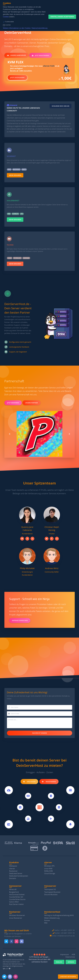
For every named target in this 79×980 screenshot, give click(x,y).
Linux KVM (48, 869)
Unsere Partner (31, 403)
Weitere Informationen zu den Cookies (17, 28)
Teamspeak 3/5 (50, 889)
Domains (13, 878)
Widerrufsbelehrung (52, 918)
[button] (10, 434)
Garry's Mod (14, 902)
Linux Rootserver (16, 918)
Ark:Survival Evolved (17, 894)
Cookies (6, 17)
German (71, 962)
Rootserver (13, 871)
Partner (47, 920)
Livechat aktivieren (68, 977)
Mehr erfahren (15, 175)
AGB (73, 954)
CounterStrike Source (17, 899)
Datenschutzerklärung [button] (40, 28)
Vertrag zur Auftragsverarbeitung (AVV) (59, 915)
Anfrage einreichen (20, 620)
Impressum (65, 954)
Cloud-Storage (50, 873)
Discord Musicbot (51, 894)
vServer (12, 869)
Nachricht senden (40, 733)
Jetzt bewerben (13, 403)
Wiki (46, 923)
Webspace (13, 866)
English (59, 962)
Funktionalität (9, 22)
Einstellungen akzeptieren (62, 17)
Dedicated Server (16, 873)
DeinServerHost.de (18, 960)
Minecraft (13, 889)
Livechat (8, 25)
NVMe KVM (48, 871)
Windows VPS (49, 866)
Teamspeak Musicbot (52, 892)
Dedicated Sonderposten (19, 876)
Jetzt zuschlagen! (17, 78)
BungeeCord (14, 892)
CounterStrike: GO (16, 897)
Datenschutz (70, 957)
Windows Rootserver (17, 915)
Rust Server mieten (16, 904)
